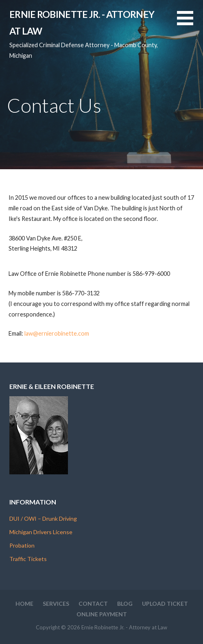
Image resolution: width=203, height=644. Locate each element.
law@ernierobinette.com (57, 333)
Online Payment (102, 614)
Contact (93, 604)
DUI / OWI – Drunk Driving (43, 518)
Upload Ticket (165, 604)
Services (56, 604)
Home (24, 604)
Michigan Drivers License (41, 532)
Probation (22, 545)
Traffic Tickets (28, 559)
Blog (125, 604)
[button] (190, 23)
